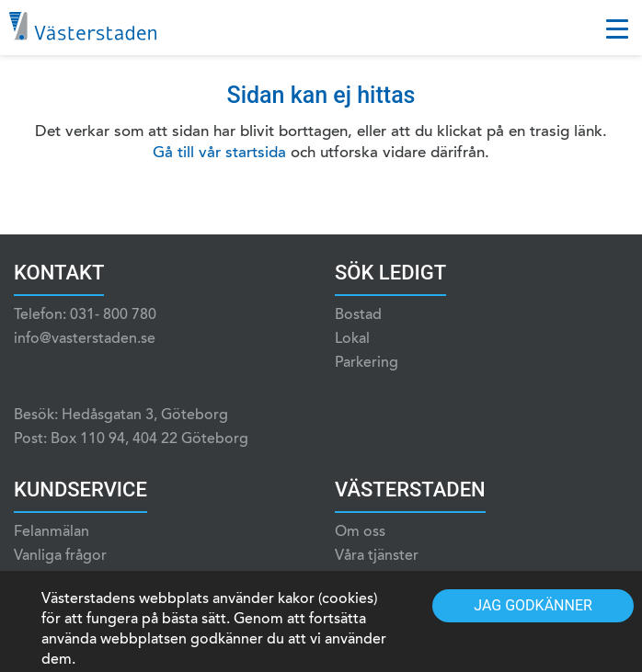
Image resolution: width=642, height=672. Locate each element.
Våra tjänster (377, 556)
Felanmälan (52, 532)
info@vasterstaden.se (85, 339)
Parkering (367, 363)
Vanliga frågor (60, 556)
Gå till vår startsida (219, 154)
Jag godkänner (533, 605)
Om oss (360, 532)
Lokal (352, 339)
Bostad (358, 315)
